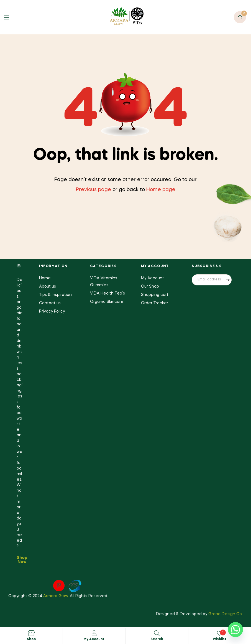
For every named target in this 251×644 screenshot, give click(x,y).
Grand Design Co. (226, 614)
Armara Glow (56, 596)
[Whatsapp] (235, 630)
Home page (161, 190)
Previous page (94, 190)
